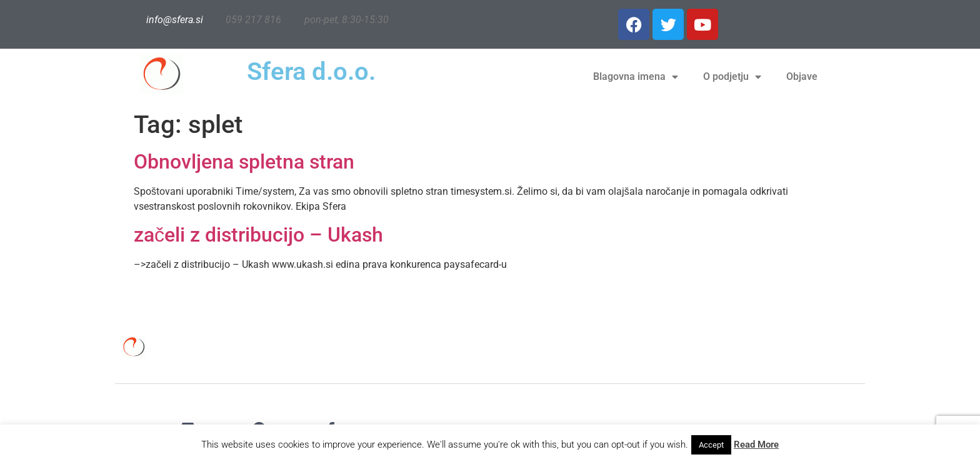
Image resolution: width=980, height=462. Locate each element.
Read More (756, 445)
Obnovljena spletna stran (244, 162)
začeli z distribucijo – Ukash (258, 235)
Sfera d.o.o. (311, 71)
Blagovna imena (636, 77)
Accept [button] (711, 445)
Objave (802, 76)
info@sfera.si (175, 20)
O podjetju (732, 77)
